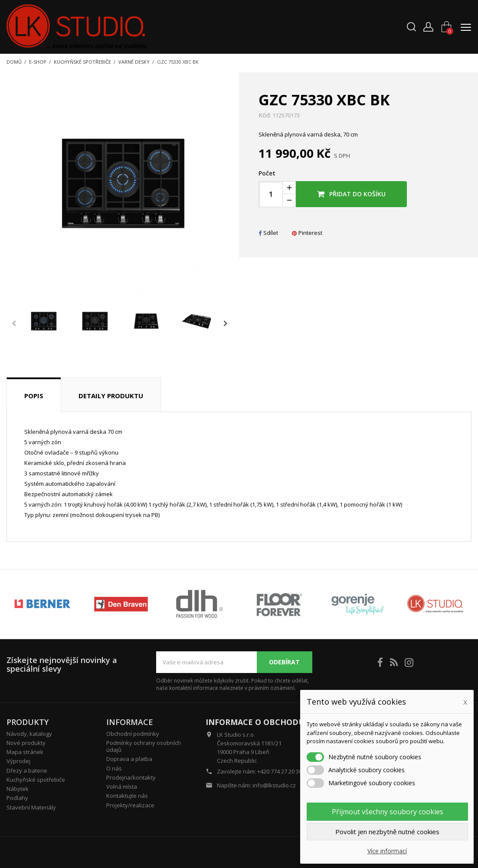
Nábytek (18, 789)
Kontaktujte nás (127, 796)
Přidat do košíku (351, 194)
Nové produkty (26, 743)
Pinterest (307, 233)
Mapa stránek (25, 752)
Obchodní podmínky (133, 734)
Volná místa (122, 787)
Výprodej (18, 761)
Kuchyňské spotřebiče (36, 780)
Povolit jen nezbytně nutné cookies (387, 832)
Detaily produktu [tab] (111, 396)
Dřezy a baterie (27, 770)
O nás (114, 768)
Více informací (387, 851)
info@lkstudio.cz (274, 785)
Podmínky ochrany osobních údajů (144, 746)
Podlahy (17, 798)
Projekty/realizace (130, 805)
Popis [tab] (34, 396)
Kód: (265, 115)
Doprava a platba (129, 759)
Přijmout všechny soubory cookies (388, 812)
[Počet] (271, 194)
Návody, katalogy (29, 734)
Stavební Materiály (31, 807)
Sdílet (268, 233)
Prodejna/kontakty (131, 777)
